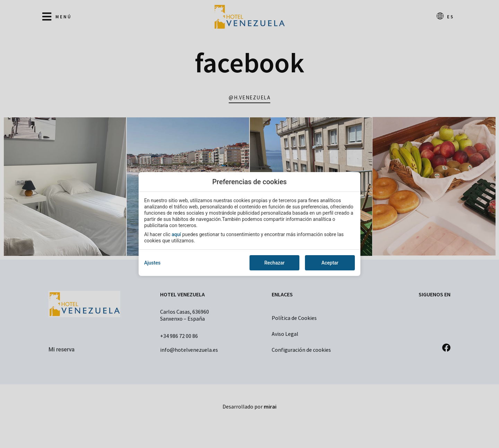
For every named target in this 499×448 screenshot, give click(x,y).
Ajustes (152, 263)
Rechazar (274, 263)
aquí (176, 234)
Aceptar (330, 263)
